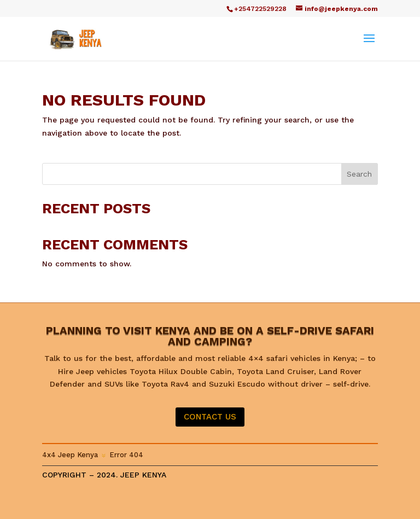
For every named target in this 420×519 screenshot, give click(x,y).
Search (359, 174)
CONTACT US (210, 417)
